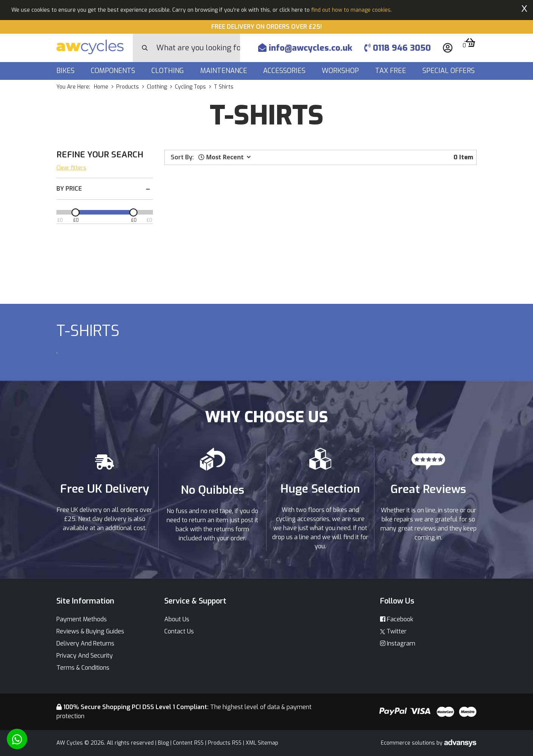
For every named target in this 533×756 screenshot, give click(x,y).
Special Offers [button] (450, 71)
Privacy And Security (85, 656)
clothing (157, 87)
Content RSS (188, 743)
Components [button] (114, 71)
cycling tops (190, 87)
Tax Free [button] (392, 71)
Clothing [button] (169, 71)
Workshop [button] (341, 71)
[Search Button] (145, 48)
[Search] (198, 48)
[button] (224, 157)
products (128, 87)
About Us (177, 619)
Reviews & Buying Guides (90, 631)
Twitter (393, 631)
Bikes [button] (66, 71)
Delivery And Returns (85, 643)
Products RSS (225, 743)
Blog (163, 743)
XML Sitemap (262, 743)
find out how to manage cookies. (351, 10)
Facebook (397, 619)
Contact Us (179, 631)
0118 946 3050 (397, 48)
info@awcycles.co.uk (305, 48)
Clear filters (71, 168)
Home (101, 87)
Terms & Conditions (83, 668)
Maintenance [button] (225, 71)
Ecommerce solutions (409, 743)
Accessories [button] (285, 71)
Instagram (398, 643)
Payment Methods (82, 619)
